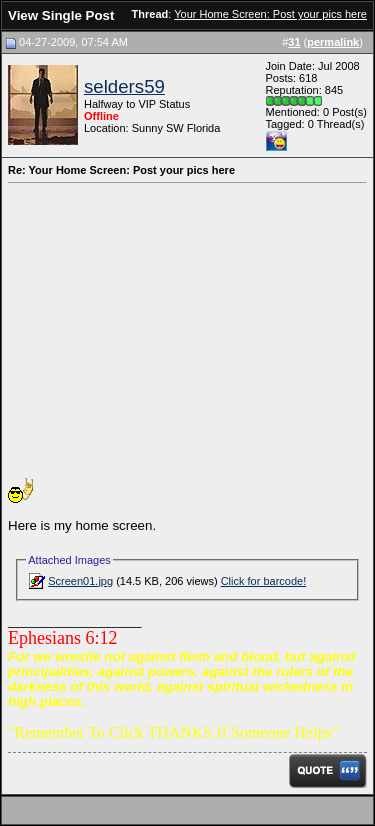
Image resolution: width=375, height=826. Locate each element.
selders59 (124, 86)
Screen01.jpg (80, 581)
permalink (333, 42)
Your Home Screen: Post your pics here (270, 14)
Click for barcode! (264, 581)
